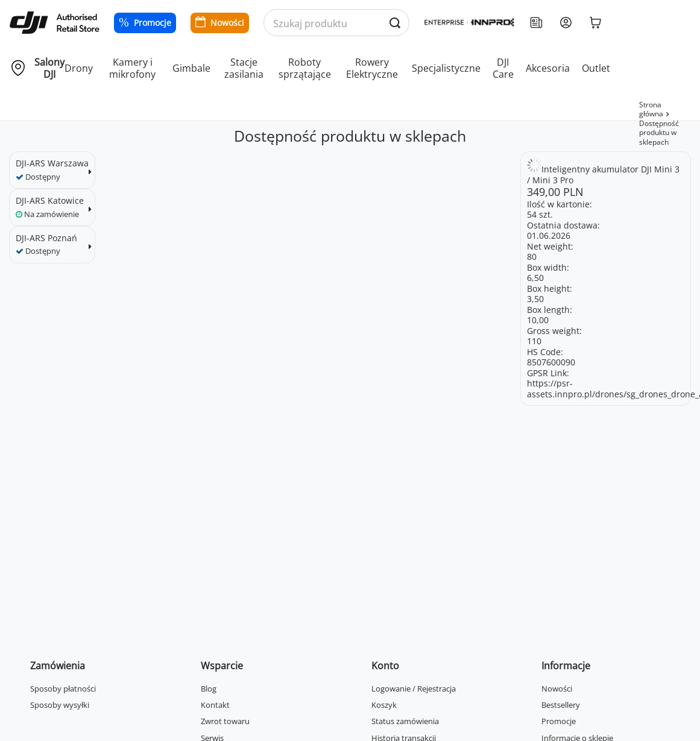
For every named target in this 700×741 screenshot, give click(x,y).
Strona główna (651, 109)
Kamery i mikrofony (132, 68)
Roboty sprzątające (305, 68)
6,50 (535, 278)
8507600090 (551, 362)
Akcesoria (548, 68)
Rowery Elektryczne (372, 68)
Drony (79, 68)
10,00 (538, 320)
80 (532, 257)
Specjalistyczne (446, 68)
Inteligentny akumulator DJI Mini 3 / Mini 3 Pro (603, 175)
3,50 (535, 299)
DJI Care (503, 68)
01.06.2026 (549, 235)
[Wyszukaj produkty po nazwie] (336, 23)
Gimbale (191, 68)
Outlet (596, 68)
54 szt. (540, 214)
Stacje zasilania (244, 68)
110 (534, 341)
